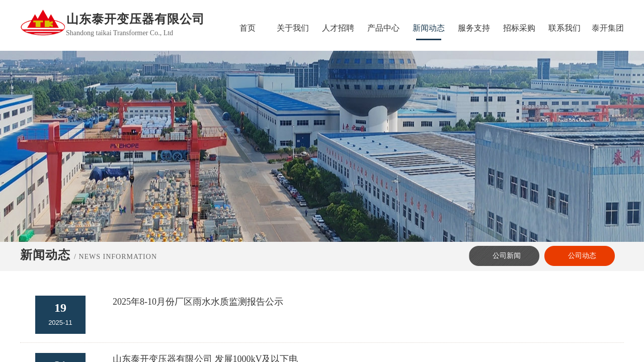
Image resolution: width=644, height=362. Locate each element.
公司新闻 (507, 256)
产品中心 (383, 28)
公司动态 (582, 256)
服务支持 (474, 28)
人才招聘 (338, 28)
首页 (248, 28)
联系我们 (565, 28)
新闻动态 (429, 28)
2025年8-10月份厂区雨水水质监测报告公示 (198, 302)
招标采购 (519, 28)
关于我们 (293, 28)
